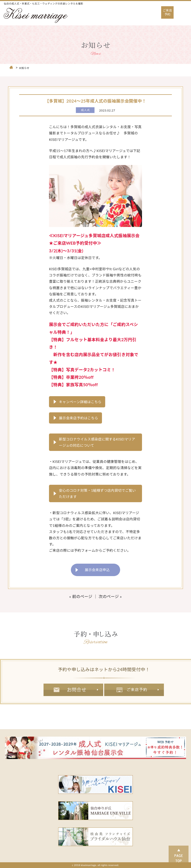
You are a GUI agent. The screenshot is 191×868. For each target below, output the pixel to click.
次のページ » (110, 596)
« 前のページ (81, 596)
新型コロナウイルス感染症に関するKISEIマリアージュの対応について (97, 442)
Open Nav (184, 9)
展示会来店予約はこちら (79, 418)
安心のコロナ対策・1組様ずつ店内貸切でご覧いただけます (97, 493)
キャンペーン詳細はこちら (80, 402)
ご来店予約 (167, 12)
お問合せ (73, 690)
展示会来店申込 (97, 570)
